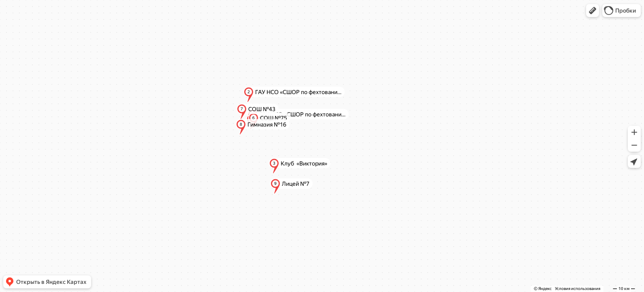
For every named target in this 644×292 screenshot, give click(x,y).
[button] (593, 11)
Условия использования (578, 289)
